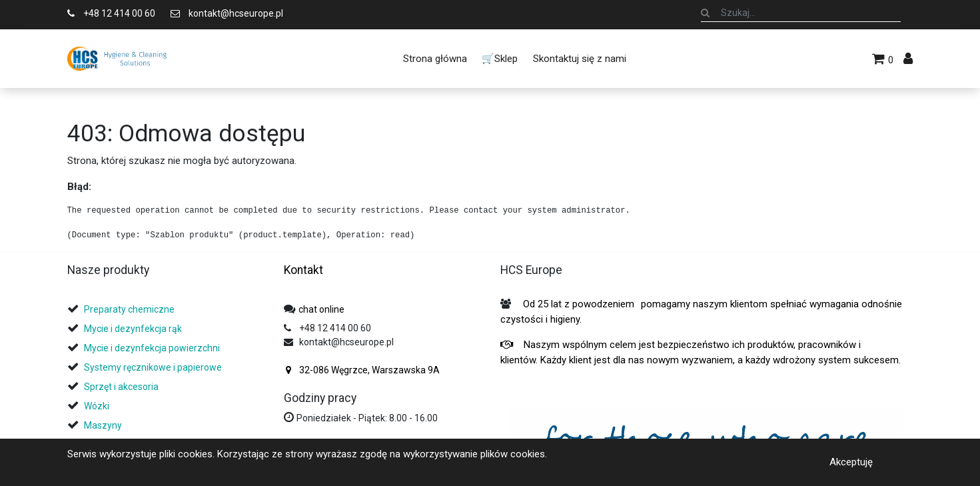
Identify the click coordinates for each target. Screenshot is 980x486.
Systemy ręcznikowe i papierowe (154, 367)
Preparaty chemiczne (130, 309)
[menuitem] (435, 59)
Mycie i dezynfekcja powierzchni (152, 348)
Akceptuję (851, 462)
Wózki (97, 406)
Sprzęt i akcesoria (121, 387)
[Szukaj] (705, 13)
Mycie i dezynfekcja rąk (133, 329)
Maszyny (103, 425)
